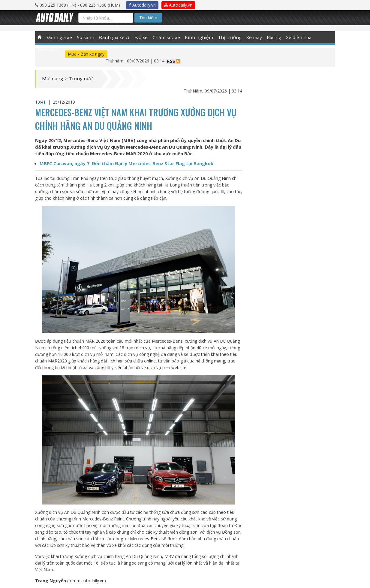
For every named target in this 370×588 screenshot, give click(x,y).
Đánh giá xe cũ (113, 37)
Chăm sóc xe (163, 37)
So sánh (85, 37)
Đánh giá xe (59, 37)
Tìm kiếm (148, 18)
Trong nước (87, 72)
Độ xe (139, 37)
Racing (265, 37)
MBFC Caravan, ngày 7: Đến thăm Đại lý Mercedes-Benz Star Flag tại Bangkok (126, 157)
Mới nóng (54, 72)
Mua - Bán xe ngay (60, 54)
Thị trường (222, 37)
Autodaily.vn (142, 5)
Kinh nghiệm (194, 37)
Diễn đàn (316, 37)
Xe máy (245, 37)
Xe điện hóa (289, 37)
